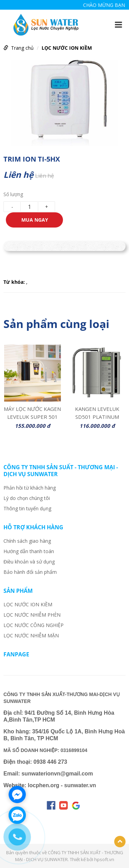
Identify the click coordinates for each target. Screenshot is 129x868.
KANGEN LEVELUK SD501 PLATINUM (97, 412)
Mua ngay (35, 220)
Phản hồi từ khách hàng (30, 488)
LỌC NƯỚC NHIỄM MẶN (31, 635)
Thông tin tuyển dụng (27, 508)
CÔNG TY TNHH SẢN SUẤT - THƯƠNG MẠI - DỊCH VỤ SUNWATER (61, 471)
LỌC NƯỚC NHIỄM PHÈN (32, 615)
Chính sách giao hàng (27, 541)
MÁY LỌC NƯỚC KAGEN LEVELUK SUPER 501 (32, 412)
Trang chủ (22, 48)
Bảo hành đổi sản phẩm (30, 572)
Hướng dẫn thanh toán (29, 551)
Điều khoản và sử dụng (29, 562)
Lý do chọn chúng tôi (27, 498)
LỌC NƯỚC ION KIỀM (67, 48)
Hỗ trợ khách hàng (33, 527)
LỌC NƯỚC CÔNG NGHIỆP (34, 625)
